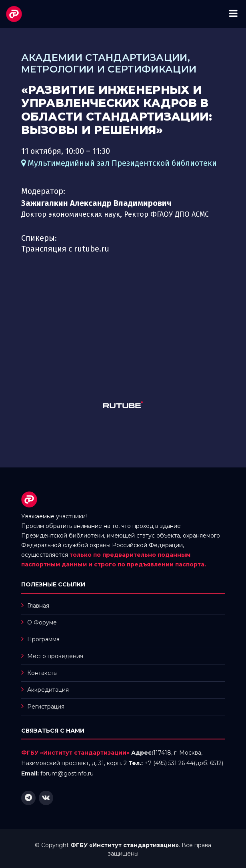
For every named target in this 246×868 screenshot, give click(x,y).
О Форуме (42, 622)
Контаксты (42, 673)
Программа (43, 639)
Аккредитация (48, 690)
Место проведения (55, 656)
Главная (38, 606)
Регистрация (46, 707)
